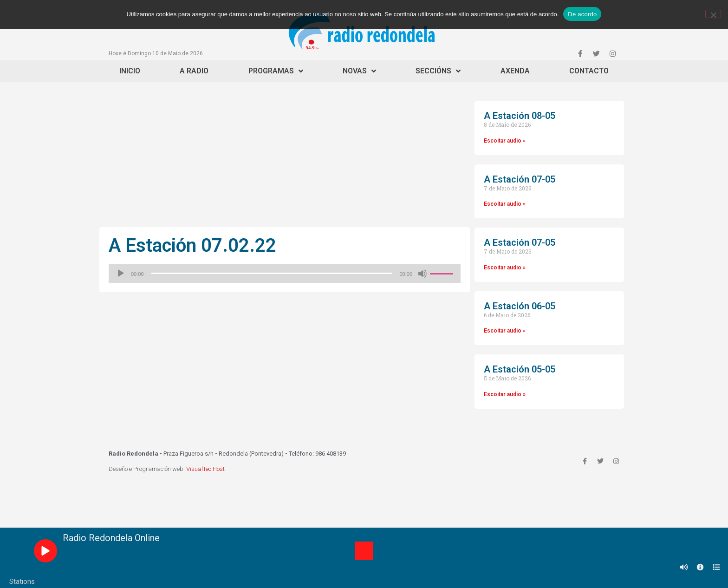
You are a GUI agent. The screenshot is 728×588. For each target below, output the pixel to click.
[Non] (713, 14)
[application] (285, 274)
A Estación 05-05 (520, 369)
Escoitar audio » (505, 141)
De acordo (582, 14)
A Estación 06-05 (520, 306)
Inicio (130, 71)
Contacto (589, 71)
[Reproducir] (121, 274)
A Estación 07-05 (520, 179)
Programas (276, 71)
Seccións (438, 71)
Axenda (515, 71)
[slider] (272, 273)
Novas (359, 71)
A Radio (194, 71)
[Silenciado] (422, 274)
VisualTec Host (205, 469)
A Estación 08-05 (520, 116)
